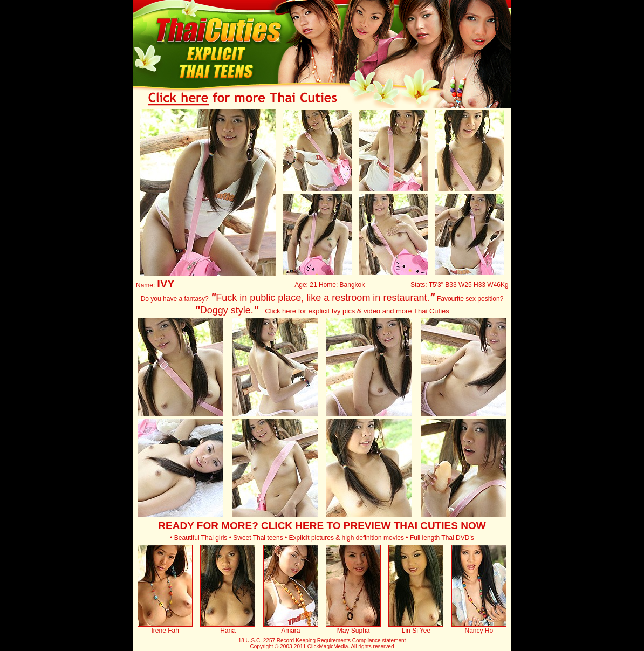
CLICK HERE (292, 526)
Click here (280, 311)
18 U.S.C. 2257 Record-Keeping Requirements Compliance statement (322, 640)
